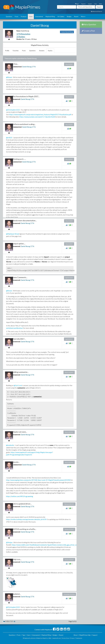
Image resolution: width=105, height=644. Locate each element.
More (83, 17)
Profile (7, 51)
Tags (24, 635)
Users (31, 17)
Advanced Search (97, 11)
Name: (19, 31)
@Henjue (9, 542)
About (101, 4)
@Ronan (9, 77)
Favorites (16, 51)
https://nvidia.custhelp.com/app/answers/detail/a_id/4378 (26, 519)
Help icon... (17, 559)
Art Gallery (61, 17)
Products (24, 17)
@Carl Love (18, 385)
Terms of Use (65, 638)
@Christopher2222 (13, 110)
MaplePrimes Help (85, 635)
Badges (69, 17)
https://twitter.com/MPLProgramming (20, 496)
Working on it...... (19, 159)
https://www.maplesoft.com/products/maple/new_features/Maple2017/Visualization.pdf (40, 115)
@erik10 (9, 138)
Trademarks (79, 638)
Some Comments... (20, 277)
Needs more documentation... (25, 220)
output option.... (19, 244)
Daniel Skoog (27, 67)
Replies (50, 51)
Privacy (72, 638)
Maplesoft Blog (50, 17)
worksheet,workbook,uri (15, 328)
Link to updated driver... (22, 504)
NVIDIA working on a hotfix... (24, 529)
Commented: (17, 67)
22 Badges (21, 37)
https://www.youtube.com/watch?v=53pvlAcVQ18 (37, 117)
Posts (16, 17)
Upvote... (16, 462)
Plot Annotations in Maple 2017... (26, 96)
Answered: (16, 99)
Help (95, 4)
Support (90, 4)
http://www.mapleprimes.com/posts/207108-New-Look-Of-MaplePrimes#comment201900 (38, 480)
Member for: (21, 39)
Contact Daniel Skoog (67, 32)
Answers (42, 51)
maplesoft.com (57, 638)
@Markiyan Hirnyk (13, 234)
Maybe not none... (20, 432)
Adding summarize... (21, 372)
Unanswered (39, 17)
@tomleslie (10, 445)
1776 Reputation (23, 34)
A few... (15, 64)
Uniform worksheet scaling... (24, 124)
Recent (76, 17)
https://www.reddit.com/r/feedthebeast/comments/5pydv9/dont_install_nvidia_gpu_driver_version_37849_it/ (50, 545)
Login (77, 4)
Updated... (17, 594)
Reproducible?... (19, 339)
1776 (34, 67)
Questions (9, 17)
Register (83, 4)
